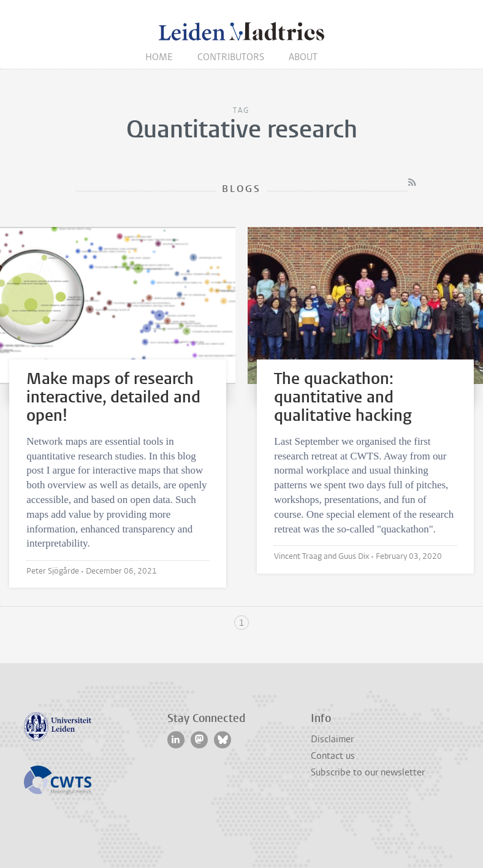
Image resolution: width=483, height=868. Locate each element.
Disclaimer (332, 739)
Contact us (333, 756)
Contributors (231, 57)
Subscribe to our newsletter (368, 772)
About (303, 57)
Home (159, 57)
